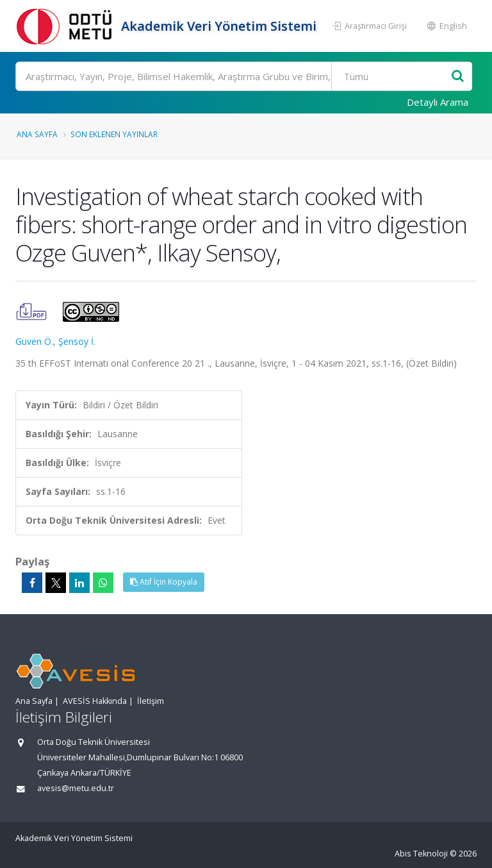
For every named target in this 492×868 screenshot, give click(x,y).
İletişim (151, 701)
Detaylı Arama (438, 102)
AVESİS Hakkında (95, 701)
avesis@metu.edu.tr (76, 788)
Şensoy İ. (77, 341)
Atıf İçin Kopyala (164, 582)
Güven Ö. (34, 341)
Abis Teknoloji (421, 854)
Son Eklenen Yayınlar (114, 134)
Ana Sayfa (37, 134)
